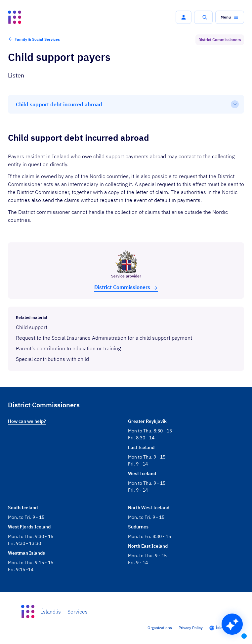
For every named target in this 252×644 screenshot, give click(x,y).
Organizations (160, 628)
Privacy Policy (191, 628)
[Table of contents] (126, 104)
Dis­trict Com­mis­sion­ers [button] (126, 287)
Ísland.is (51, 612)
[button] (184, 17)
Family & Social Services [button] (34, 39)
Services (78, 612)
